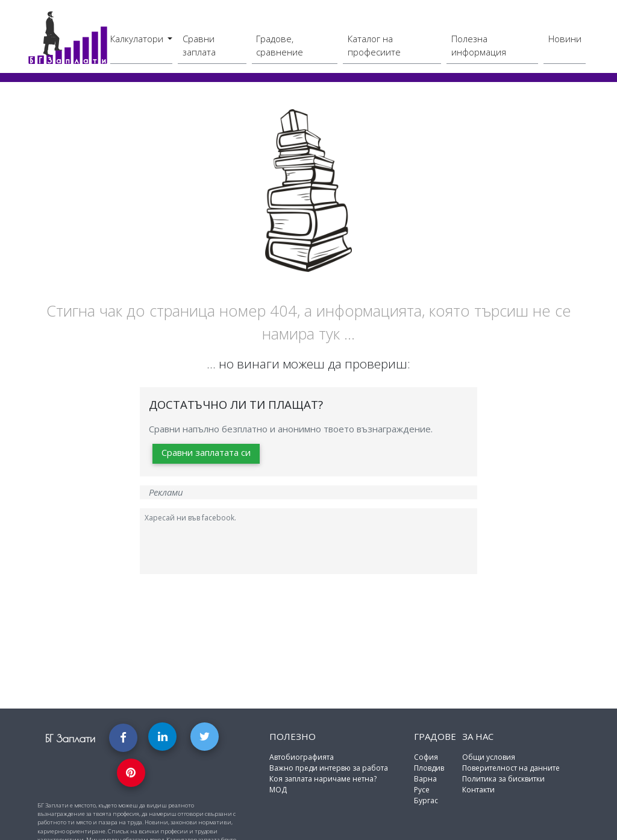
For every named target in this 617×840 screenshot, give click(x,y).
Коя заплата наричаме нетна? (323, 779)
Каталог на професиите (374, 46)
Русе (422, 790)
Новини (565, 38)
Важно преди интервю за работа (329, 768)
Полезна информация (479, 46)
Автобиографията (302, 757)
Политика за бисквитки (503, 779)
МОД (278, 790)
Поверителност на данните (511, 768)
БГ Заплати (70, 738)
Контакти (478, 790)
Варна (425, 779)
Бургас (426, 801)
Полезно (293, 736)
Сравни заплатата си (206, 452)
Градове (435, 736)
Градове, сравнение (280, 46)
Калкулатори (138, 38)
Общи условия (489, 757)
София (426, 757)
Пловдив (429, 768)
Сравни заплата (199, 46)
